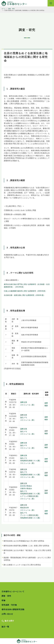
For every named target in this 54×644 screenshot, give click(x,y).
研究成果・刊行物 (9, 605)
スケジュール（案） (28, 405)
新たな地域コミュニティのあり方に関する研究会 (22, 565)
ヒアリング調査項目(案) (29, 496)
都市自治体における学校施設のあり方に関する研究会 (24, 541)
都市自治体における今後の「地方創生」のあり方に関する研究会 (27, 552)
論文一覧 (5, 627)
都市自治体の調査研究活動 (13, 609)
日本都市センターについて (13, 592)
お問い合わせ (7, 614)
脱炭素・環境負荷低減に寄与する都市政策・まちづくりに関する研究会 (27, 559)
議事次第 (24, 402)
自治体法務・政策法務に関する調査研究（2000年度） (24, 295)
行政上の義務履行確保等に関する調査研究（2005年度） (25, 291)
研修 (4, 600)
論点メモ (24, 417)
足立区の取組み (26, 486)
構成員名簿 (24, 508)
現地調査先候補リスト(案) (30, 461)
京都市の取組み (26, 489)
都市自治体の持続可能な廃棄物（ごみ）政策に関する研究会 (26, 546)
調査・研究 (6, 596)
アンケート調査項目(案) (29, 515)
